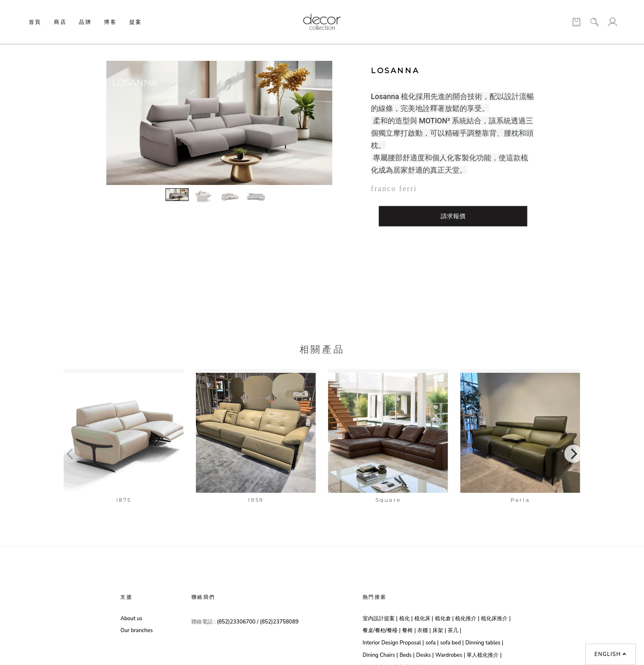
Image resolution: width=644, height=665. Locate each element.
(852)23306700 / (238, 622)
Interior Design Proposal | (393, 643)
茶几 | (454, 630)
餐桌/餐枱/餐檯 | (382, 630)
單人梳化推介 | (484, 655)
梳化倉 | (444, 619)
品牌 (85, 22)
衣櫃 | (424, 630)
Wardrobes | (450, 655)
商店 (60, 22)
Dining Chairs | (380, 655)
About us (131, 619)
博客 (110, 22)
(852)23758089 (280, 622)
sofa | (432, 643)
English (610, 654)
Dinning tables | (484, 643)
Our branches (137, 630)
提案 (136, 22)
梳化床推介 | (496, 619)
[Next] (573, 454)
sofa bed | (452, 643)
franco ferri (394, 189)
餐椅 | (409, 630)
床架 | (439, 630)
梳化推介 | (467, 619)
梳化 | (406, 619)
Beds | (407, 655)
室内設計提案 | (380, 619)
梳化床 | (424, 619)
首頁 (35, 22)
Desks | (425, 655)
